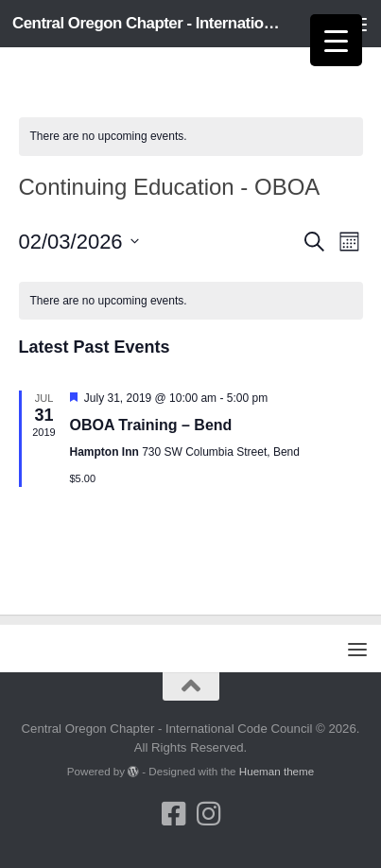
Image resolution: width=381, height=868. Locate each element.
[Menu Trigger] (336, 40)
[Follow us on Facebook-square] (173, 814)
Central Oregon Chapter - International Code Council (149, 23)
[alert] (191, 137)
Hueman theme (277, 771)
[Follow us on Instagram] (208, 814)
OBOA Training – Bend (151, 425)
